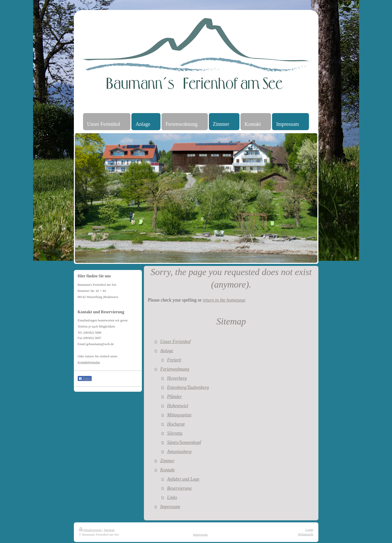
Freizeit (174, 360)
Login (309, 530)
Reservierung (179, 488)
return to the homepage (224, 300)
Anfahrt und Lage (183, 479)
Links (172, 497)
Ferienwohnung (175, 369)
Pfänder (174, 397)
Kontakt (167, 470)
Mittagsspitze (179, 415)
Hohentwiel (178, 406)
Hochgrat (176, 424)
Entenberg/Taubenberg (188, 387)
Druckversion (90, 530)
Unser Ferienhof (175, 342)
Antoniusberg (179, 452)
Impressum (170, 507)
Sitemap (109, 530)
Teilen (85, 379)
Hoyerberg (177, 378)
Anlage (167, 351)
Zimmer (167, 461)
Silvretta (175, 433)
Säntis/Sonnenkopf (184, 442)
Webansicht (305, 534)
